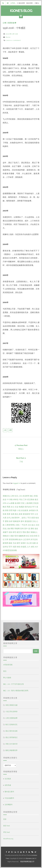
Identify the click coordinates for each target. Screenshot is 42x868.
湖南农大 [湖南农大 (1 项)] (6, 536)
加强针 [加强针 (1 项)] (23, 543)
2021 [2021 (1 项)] (36, 547)
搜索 (36, 651)
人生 (5, 430)
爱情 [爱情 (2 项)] (7, 521)
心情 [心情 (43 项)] (12, 496)
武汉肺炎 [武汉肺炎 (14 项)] (31, 500)
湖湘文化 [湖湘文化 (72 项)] (6, 496)
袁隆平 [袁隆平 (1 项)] (5, 532)
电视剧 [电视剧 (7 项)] (22, 507)
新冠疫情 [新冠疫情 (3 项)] (26, 514)
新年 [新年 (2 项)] (22, 521)
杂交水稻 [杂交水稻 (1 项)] (34, 536)
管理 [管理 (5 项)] (11, 510)
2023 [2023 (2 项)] (30, 525)
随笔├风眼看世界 (12, 750)
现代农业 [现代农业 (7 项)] (28, 507)
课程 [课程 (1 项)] (32, 529)
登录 (5, 819)
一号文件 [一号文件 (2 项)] (24, 525)
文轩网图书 (9, 805)
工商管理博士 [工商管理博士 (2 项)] (10, 525)
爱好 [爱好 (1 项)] (28, 532)
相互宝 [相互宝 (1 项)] (19, 532)
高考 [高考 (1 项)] (22, 529)
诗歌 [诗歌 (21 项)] (11, 500)
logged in (17, 483)
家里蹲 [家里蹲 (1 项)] (5, 543)
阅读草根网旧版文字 (27, 862)
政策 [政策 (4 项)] (21, 514)
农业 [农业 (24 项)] (4, 500)
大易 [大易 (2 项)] (4, 518)
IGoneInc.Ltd (30, 858)
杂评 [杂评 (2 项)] (11, 521)
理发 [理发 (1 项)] (24, 532)
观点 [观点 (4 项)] (17, 514)
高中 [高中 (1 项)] (26, 529)
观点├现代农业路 (12, 731)
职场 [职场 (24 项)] (36, 496)
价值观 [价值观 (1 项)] (23, 547)
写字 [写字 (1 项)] (10, 547)
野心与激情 (7, 678)
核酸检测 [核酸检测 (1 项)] (22, 536)
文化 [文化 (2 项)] (34, 521)
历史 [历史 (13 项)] (23, 503)
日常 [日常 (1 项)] (7, 540)
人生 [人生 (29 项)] (20, 496)
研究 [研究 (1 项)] (14, 532)
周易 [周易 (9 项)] (9, 507)
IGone (8, 37)
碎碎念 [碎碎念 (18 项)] (16, 500)
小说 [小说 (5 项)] (19, 510)
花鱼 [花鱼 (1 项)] (10, 532)
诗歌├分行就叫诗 (12, 744)
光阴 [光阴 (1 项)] (14, 547)
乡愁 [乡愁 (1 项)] (32, 547)
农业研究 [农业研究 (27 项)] (26, 496)
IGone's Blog (21, 11)
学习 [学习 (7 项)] (34, 507)
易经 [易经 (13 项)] (19, 503)
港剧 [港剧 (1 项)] (12, 536)
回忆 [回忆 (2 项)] (18, 525)
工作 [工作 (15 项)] (25, 500)
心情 (10, 430)
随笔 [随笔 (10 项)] (31, 503)
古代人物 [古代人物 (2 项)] (10, 518)
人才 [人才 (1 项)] (28, 547)
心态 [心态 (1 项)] (24, 540)
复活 (5, 671)
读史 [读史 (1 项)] (36, 529)
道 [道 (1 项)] (29, 529)
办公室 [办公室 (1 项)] (29, 543)
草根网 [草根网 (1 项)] (17, 529)
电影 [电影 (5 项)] (15, 510)
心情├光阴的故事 (10, 23)
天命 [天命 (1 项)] (14, 543)
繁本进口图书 (9, 792)
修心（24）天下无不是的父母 (13, 684)
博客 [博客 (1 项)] (12, 529)
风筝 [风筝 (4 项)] (9, 514)
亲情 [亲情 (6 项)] (7, 510)
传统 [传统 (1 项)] (18, 547)
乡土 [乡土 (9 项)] (13, 507)
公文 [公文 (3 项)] (36, 514)
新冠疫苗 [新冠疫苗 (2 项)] (28, 521)
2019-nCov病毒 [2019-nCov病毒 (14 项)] (9, 503)
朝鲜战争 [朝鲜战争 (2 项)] (17, 521)
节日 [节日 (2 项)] (29, 518)
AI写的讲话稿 (8, 665)
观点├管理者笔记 (12, 737)
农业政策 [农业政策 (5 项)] (25, 510)
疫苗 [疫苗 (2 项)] (33, 518)
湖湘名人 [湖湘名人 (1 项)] (34, 532)
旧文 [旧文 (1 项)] (38, 525)
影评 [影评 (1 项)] (28, 540)
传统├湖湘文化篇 (12, 705)
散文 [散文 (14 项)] (37, 500)
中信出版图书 (9, 798)
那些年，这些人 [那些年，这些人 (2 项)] (21, 518)
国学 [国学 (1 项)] (18, 543)
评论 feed (6, 832)
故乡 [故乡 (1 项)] (20, 540)
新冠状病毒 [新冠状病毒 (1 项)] (13, 540)
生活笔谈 (8, 779)
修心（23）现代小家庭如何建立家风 (16, 691)
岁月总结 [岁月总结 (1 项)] (34, 540)
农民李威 (8, 785)
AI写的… (13, 3)
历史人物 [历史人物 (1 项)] (6, 529)
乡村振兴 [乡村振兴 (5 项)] (32, 510)
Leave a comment (13, 40)
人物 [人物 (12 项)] (27, 503)
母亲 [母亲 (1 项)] (16, 536)
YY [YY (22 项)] (8, 500)
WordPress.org (8, 839)
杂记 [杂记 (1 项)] (28, 536)
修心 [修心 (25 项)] (32, 496)
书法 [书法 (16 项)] (21, 500)
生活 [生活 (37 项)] (16, 496)
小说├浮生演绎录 (12, 712)
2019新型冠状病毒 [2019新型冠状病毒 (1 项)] (10, 550)
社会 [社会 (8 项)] (17, 507)
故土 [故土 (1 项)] (34, 525)
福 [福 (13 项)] (16, 503)
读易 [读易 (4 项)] (13, 514)
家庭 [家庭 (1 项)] (10, 543)
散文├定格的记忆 (12, 725)
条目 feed (6, 826)
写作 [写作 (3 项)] (32, 514)
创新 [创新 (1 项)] (34, 543)
